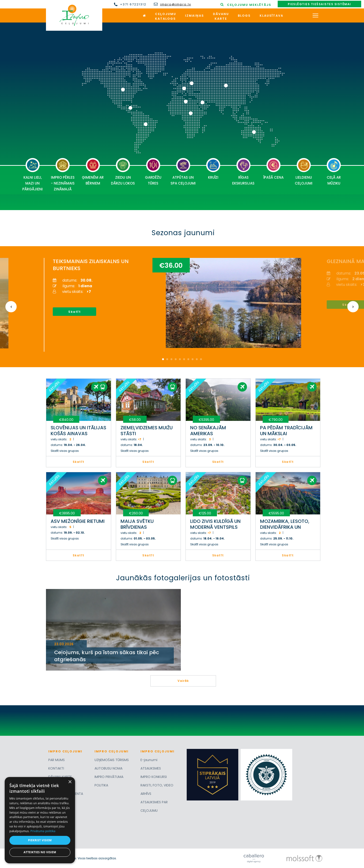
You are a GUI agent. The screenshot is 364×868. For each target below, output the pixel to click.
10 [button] (201, 359)
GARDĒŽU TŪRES (153, 172)
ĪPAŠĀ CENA (273, 169)
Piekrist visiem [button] (40, 840)
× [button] (70, 782)
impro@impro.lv (176, 4)
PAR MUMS (57, 760)
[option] (179, 305)
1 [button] (163, 359)
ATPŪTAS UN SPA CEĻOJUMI (183, 172)
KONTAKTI (56, 768)
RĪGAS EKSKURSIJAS (243, 172)
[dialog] (40, 820)
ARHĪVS (146, 794)
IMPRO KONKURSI (154, 777)
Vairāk (183, 681)
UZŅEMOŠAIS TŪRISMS (112, 760)
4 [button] (176, 359)
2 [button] (167, 359)
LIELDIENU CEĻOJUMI (304, 172)
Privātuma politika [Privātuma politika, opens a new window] (43, 831)
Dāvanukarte (221, 16)
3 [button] (171, 359)
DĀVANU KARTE (60, 777)
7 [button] (188, 359)
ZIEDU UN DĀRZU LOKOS (123, 172)
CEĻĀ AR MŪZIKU (334, 172)
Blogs (244, 16)
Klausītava (271, 16)
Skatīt (74, 312)
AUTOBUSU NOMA (108, 768)
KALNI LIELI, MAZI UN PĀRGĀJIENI (32, 175)
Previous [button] (11, 307)
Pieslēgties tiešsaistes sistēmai (319, 4)
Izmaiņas (195, 16)
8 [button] (193, 359)
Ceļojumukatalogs (166, 16)
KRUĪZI (213, 169)
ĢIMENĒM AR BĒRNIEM (93, 172)
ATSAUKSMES (151, 768)
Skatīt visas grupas (65, 451)
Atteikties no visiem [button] (40, 852)
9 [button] (197, 359)
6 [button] (184, 359)
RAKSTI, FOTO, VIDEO (157, 785)
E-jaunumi (149, 760)
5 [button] (180, 359)
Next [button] (353, 307)
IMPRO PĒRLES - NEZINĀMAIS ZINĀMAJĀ (63, 175)
